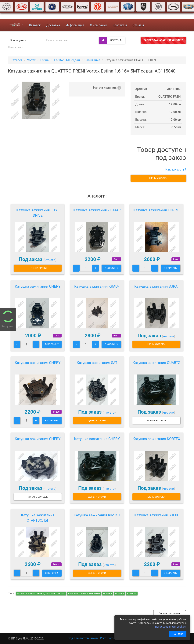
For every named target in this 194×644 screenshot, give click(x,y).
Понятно (178, 634)
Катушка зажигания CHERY (38, 286)
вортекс (132, 594)
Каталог (17, 60)
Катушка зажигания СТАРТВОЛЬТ (38, 518)
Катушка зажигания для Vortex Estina (41, 594)
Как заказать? (176, 169)
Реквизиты (108, 638)
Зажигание (92, 60)
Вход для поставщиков (82, 638)
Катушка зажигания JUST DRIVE (38, 213)
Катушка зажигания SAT (97, 363)
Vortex (31, 60)
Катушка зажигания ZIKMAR (97, 210)
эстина (119, 594)
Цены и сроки (158, 178)
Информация (75, 25)
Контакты (120, 25)
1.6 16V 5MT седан (67, 60)
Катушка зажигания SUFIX (156, 515)
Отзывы (138, 25)
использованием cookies (170, 627)
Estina (45, 60)
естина (107, 594)
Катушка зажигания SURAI (156, 286)
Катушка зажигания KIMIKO (97, 515)
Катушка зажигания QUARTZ (156, 363)
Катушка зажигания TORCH (156, 210)
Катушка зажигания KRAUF (97, 286)
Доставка (53, 25)
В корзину (111, 268)
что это (50, 260)
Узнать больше (156, 420)
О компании (99, 25)
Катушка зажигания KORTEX (156, 439)
